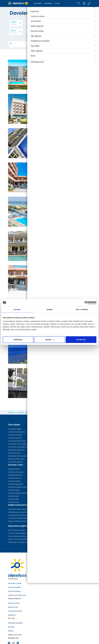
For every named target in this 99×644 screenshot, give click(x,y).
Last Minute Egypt (15, 429)
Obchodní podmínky (15, 623)
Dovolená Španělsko (16, 484)
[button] (38, 3)
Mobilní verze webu (15, 635)
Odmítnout (18, 340)
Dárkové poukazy (14, 591)
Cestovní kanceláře (15, 611)
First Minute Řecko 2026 (17, 441)
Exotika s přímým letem (16, 459)
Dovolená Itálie (14, 499)
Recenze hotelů (14, 603)
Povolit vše (81, 340)
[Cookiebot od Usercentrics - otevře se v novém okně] (86, 303)
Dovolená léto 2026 (15, 435)
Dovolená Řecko (14, 469)
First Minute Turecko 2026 (17, 444)
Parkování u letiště (15, 583)
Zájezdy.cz (12, 412)
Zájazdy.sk (12, 615)
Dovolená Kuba (14, 502)
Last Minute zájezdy (15, 462)
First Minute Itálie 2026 (16, 450)
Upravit (50, 340)
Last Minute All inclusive (17, 432)
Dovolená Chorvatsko (16, 472)
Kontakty (11, 627)
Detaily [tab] (50, 309)
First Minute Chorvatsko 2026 (19, 447)
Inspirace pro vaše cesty (17, 595)
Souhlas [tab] (17, 309)
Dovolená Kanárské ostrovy (18, 487)
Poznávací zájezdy (15, 438)
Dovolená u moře (14, 453)
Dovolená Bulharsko (15, 475)
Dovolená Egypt (14, 490)
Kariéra (11, 631)
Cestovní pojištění (14, 587)
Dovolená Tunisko (14, 481)
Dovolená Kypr (13, 496)
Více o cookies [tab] (82, 309)
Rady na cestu (13, 607)
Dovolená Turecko (15, 478)
